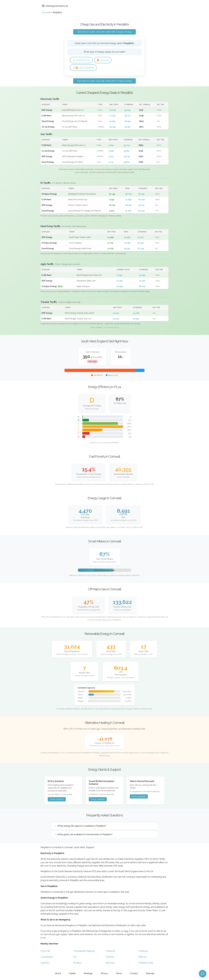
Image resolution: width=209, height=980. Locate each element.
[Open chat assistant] (203, 974)
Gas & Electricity (84, 68)
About (58, 973)
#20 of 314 (73, 709)
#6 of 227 (89, 709)
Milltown (143, 958)
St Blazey (143, 952)
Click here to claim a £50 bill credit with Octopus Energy (104, 32)
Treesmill (110, 952)
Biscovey (110, 963)
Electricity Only (82, 60)
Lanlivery (45, 963)
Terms (119, 973)
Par (75, 958)
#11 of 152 (120, 709)
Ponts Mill (45, 952)
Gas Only (105, 60)
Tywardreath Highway (84, 952)
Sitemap (150, 973)
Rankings (88, 973)
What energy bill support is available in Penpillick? (82, 827)
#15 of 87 (104, 709)
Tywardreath (47, 958)
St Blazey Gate (146, 963)
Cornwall (46, 12)
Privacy (104, 973)
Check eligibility (57, 800)
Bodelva (77, 963)
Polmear (110, 958)
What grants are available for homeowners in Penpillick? (85, 835)
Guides (72, 973)
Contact (134, 973)
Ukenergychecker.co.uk (55, 6)
